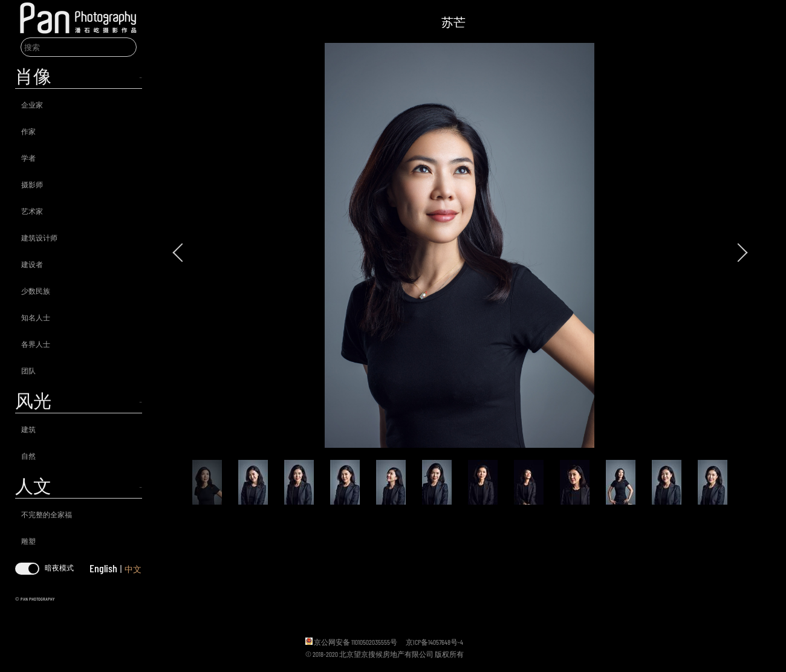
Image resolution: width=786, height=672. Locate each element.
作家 (28, 131)
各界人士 (36, 344)
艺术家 (32, 211)
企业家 (32, 105)
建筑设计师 (39, 237)
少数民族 (36, 291)
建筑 (28, 429)
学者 (28, 158)
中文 (133, 569)
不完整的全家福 (47, 514)
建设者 (32, 264)
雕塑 (28, 541)
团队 (28, 370)
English (103, 568)
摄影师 (32, 184)
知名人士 (36, 317)
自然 (28, 456)
